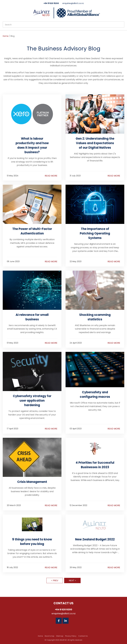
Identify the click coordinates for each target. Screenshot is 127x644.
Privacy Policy (71, 636)
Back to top (49, 636)
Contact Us (83, 636)
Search (121, 25)
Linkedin (66, 621)
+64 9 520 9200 (51, 3)
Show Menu (4, 13)
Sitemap (60, 636)
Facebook (59, 621)
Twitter (72, 621)
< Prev (55, 580)
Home (6, 36)
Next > (72, 580)
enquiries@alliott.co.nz (73, 3)
